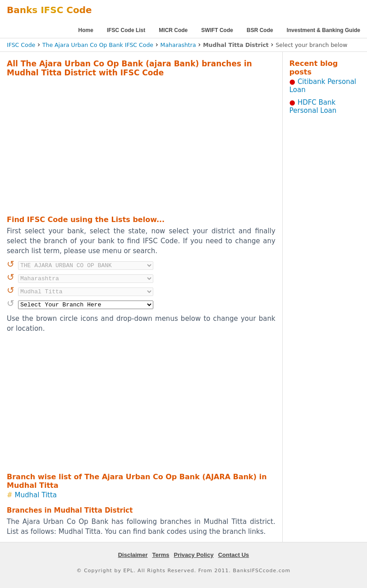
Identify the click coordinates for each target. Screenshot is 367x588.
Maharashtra (178, 45)
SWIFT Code (217, 30)
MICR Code (173, 30)
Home (86, 30)
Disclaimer (133, 555)
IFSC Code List (126, 30)
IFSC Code (21, 45)
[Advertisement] (128, 145)
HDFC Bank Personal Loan (313, 106)
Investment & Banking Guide (323, 30)
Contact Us (234, 555)
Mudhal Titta (36, 495)
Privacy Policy (194, 555)
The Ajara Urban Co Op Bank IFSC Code (98, 45)
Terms (161, 555)
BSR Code (260, 30)
